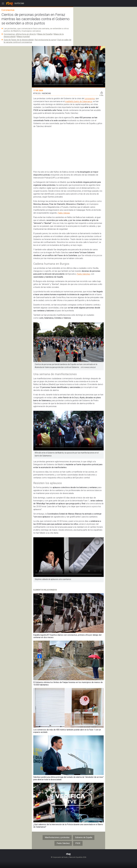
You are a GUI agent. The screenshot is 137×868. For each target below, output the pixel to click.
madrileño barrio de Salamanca (79, 101)
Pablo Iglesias (64, 213)
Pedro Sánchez (83, 274)
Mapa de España (45, 34)
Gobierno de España (84, 837)
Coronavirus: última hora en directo (20, 34)
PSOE (78, 843)
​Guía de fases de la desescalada (19, 40)
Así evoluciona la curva (45, 40)
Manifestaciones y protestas (57, 837)
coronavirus (90, 98)
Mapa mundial (23, 37)
